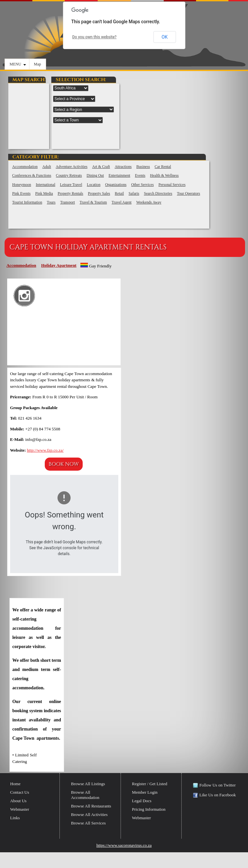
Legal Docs (142, 801)
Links (15, 818)
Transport (67, 202)
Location (94, 185)
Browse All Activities (89, 814)
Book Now (64, 464)
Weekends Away (149, 202)
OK (165, 37)
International (45, 185)
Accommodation (25, 167)
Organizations (116, 185)
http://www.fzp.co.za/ (45, 450)
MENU (17, 64)
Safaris (134, 194)
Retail (119, 194)
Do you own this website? (94, 37)
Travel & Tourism (93, 202)
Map (38, 64)
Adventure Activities (72, 167)
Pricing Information (149, 809)
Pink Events (21, 194)
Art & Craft (101, 167)
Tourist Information (27, 202)
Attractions (123, 167)
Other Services (142, 185)
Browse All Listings (88, 784)
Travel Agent (122, 202)
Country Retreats (69, 176)
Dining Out (95, 176)
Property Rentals (70, 194)
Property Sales (99, 194)
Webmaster (20, 809)
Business (143, 167)
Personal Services (172, 185)
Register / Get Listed (150, 784)
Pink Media (44, 194)
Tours (51, 202)
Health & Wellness (164, 176)
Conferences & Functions (32, 176)
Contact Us (20, 792)
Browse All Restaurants (91, 806)
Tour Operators (188, 194)
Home (15, 784)
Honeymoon (22, 185)
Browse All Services (88, 823)
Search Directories (158, 194)
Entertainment (119, 176)
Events (140, 176)
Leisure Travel (71, 185)
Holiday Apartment (59, 265)
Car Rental (163, 167)
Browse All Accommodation (85, 795)
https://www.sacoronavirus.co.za (124, 845)
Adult (47, 167)
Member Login (145, 792)
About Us (18, 801)
